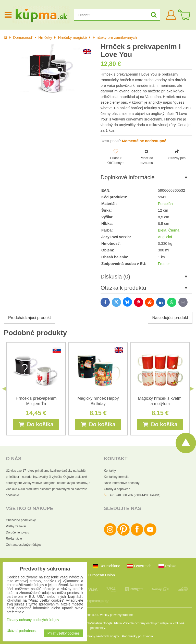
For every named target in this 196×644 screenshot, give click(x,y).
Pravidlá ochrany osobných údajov (146, 624)
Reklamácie (14, 539)
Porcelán (165, 204)
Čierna (174, 230)
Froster (164, 264)
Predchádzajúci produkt (29, 318)
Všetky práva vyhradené (116, 615)
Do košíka (36, 425)
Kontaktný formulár (117, 477)
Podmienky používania (137, 637)
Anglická (165, 237)
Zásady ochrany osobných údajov (96, 637)
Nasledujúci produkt (170, 318)
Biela (162, 230)
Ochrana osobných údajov (24, 545)
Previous (4, 389)
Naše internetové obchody (122, 483)
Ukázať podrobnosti (22, 631)
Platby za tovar (16, 527)
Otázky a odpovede (117, 489)
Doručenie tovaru (17, 533)
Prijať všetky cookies (64, 633)
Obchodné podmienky (21, 520)
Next (192, 389)
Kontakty (110, 471)
